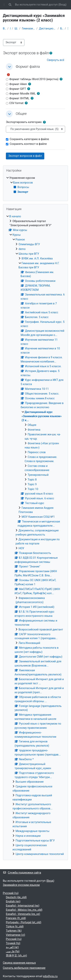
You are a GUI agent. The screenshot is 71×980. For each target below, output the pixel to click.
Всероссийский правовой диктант (41, 629)
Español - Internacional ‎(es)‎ (23, 906)
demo (22, 249)
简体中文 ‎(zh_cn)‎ (16, 956)
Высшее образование (30, 782)
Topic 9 (32, 484)
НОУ (21, 548)
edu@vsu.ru (50, 976)
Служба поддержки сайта (22, 873)
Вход (62, 5)
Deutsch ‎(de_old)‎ (16, 897)
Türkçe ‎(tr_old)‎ (15, 926)
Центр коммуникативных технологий (40, 854)
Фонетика (34, 430)
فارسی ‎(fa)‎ (13, 951)
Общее (32, 425)
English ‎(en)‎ (13, 901)
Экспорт (68, 28)
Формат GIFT (16, 89)
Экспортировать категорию (24, 122)
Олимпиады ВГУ (29, 244)
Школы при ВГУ (16, 28)
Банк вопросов (62, 28)
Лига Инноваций (29, 643)
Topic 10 (33, 489)
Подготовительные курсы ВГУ (35, 841)
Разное (20, 239)
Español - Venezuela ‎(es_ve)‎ (23, 914)
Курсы (17, 235)
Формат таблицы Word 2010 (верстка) (32, 79)
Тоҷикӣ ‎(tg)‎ (13, 943)
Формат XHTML (18, 98)
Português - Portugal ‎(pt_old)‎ (24, 922)
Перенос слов (37, 452)
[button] (10, 5)
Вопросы (21, 187)
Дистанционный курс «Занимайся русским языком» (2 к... (48, 28)
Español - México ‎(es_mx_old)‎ (24, 910)
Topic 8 (32, 480)
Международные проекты (32, 831)
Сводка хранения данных (19, 963)
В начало (4, 28)
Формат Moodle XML (21, 94)
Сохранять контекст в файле (26, 144)
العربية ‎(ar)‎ (12, 947)
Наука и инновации (28, 836)
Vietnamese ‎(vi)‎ (16, 935)
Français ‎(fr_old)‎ (16, 918)
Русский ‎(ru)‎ (11, 893)
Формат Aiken (16, 84)
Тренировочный (38, 475)
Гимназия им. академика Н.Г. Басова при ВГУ (28, 28)
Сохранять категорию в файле (27, 139)
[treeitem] (35, 185)
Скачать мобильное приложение (24, 968)
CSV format (15, 103)
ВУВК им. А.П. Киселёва (37, 258)
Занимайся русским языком (21, 885)
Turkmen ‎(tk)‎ (14, 931)
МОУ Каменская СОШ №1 (38, 517)
